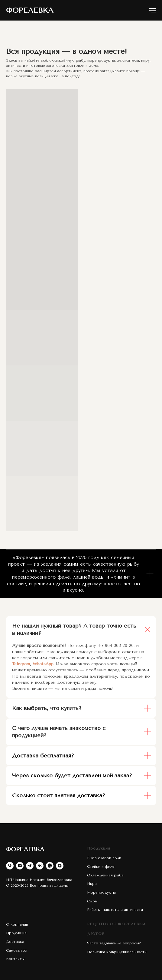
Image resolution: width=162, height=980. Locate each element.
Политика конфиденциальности (117, 952)
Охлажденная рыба (105, 875)
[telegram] (30, 866)
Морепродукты (101, 892)
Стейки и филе (101, 866)
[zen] (60, 866)
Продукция (99, 848)
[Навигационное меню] (153, 10)
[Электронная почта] (20, 866)
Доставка (15, 942)
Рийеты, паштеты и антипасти (115, 910)
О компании (17, 924)
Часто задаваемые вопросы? (114, 943)
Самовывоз (16, 950)
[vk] (40, 866)
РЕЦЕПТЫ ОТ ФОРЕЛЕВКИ (116, 924)
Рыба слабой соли (104, 858)
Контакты (15, 959)
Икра (92, 884)
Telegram (21, 664)
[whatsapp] (50, 866)
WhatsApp (43, 664)
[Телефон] (10, 866)
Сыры (92, 901)
